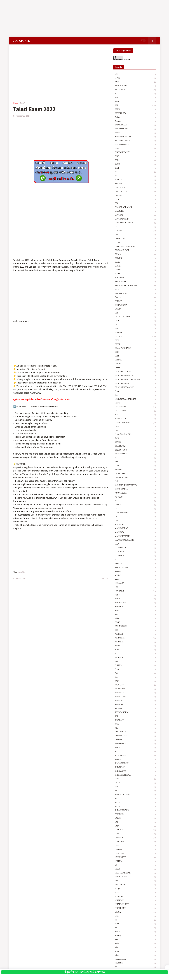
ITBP (135, 466)
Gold (135, 395)
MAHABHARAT (135, 529)
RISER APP (135, 721)
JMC (135, 482)
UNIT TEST (135, 854)
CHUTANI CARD (135, 219)
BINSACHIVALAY (135, 153)
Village (135, 889)
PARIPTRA (135, 642)
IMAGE (135, 442)
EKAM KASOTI (135, 282)
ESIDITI (135, 290)
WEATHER (135, 897)
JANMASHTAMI (135, 478)
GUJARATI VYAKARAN (135, 388)
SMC (135, 779)
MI (135, 560)
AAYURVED (135, 90)
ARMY (135, 110)
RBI (135, 717)
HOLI (135, 415)
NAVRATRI (135, 591)
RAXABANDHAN (135, 713)
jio (135, 928)
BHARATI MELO (135, 145)
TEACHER (135, 830)
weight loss (135, 963)
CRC (135, 235)
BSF (135, 176)
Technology (135, 850)
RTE (135, 728)
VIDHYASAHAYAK (135, 873)
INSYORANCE (135, 454)
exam (135, 924)
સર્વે (135, 967)
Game (135, 392)
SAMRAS (135, 740)
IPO (135, 462)
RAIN (135, 681)
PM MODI (135, 658)
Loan (135, 521)
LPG (135, 517)
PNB (135, 662)
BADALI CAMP (135, 125)
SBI (135, 752)
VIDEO (135, 869)
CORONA (135, 231)
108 (135, 74)
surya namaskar (135, 959)
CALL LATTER (135, 192)
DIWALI (135, 254)
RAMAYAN (135, 693)
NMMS (135, 611)
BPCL (135, 168)
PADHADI (135, 634)
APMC (135, 102)
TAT (135, 822)
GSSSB (135, 368)
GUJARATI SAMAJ (135, 384)
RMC (135, 724)
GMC (135, 329)
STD (135, 799)
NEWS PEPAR (135, 603)
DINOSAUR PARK (135, 250)
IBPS (135, 439)
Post (135, 673)
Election (135, 297)
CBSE (135, 200)
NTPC (135, 619)
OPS (135, 630)
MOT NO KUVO (135, 568)
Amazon (135, 121)
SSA (135, 787)
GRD (135, 352)
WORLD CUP (135, 908)
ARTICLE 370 (135, 114)
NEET (135, 595)
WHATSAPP (135, 901)
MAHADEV (135, 532)
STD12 (135, 807)
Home (16, 103)
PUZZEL (135, 666)
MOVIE (135, 572)
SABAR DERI (135, 732)
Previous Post (20, 578)
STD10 (135, 803)
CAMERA (135, 196)
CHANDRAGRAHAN (135, 207)
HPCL (135, 427)
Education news (135, 294)
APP (135, 106)
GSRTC (135, 364)
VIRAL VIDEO (135, 877)
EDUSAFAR (135, 278)
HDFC (135, 403)
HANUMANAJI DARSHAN (135, 399)
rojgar (135, 955)
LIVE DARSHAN (135, 513)
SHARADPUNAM (135, 764)
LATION (135, 505)
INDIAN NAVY (135, 450)
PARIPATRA (135, 638)
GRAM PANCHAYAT (135, 348)
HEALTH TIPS (135, 407)
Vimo (135, 893)
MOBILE (135, 564)
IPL (135, 458)
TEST (135, 834)
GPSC (135, 341)
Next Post (105, 578)
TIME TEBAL (135, 842)
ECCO (135, 274)
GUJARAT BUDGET (135, 372)
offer (135, 940)
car (135, 920)
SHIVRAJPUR (135, 771)
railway (135, 948)
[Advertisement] (79, 19)
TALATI (23, 103)
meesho (135, 932)
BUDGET (135, 180)
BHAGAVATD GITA (135, 141)
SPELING (135, 783)
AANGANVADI (135, 86)
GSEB (135, 356)
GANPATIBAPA (135, 305)
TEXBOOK (135, 838)
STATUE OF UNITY (135, 795)
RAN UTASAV (135, 697)
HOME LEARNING (135, 423)
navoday (135, 936)
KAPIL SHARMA (135, 489)
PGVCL (135, 650)
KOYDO (135, 501)
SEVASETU (135, 760)
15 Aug (135, 78)
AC (135, 94)
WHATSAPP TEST (135, 904)
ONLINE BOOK (135, 626)
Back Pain (135, 184)
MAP (135, 544)
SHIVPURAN (135, 767)
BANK (135, 133)
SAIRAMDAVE (135, 736)
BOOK (135, 164)
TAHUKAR (135, 814)
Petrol (135, 670)
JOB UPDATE (22, 41)
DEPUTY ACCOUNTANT (135, 247)
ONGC (135, 623)
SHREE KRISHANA (135, 775)
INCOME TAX (135, 446)
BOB (135, 161)
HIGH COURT (135, 411)
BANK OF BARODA (135, 137)
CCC (135, 204)
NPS (135, 615)
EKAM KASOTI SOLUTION (135, 286)
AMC (135, 98)
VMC (135, 881)
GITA (135, 321)
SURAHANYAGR (135, 810)
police (135, 944)
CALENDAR (135, 188)
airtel (135, 916)
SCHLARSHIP (135, 756)
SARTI (135, 748)
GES (135, 313)
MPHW (135, 576)
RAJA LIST (135, 685)
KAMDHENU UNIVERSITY (135, 486)
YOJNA (135, 912)
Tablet (135, 846)
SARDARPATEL (135, 744)
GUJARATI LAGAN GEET (135, 376)
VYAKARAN (135, 885)
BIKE (135, 149)
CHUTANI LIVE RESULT (135, 223)
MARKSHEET (135, 548)
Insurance (135, 470)
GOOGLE (135, 333)
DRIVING (135, 258)
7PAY (135, 82)
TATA (135, 826)
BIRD (135, 157)
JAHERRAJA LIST (135, 474)
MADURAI (135, 525)
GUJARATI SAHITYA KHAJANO (135, 380)
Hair (135, 431)
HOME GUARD (135, 419)
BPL (135, 172)
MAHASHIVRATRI (135, 536)
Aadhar (135, 117)
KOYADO (135, 497)
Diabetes (135, 266)
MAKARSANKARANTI (135, 540)
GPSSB (135, 345)
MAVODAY (135, 552)
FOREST (135, 301)
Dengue (135, 262)
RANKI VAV (135, 705)
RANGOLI (135, 701)
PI (135, 654)
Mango (135, 579)
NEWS (135, 599)
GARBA (135, 309)
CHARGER (135, 211)
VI (135, 865)
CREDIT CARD (135, 239)
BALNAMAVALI (135, 129)
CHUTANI (135, 215)
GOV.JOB (135, 337)
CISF (135, 227)
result (135, 952)
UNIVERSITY (135, 857)
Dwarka (135, 270)
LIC (135, 509)
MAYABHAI (135, 556)
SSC (135, 791)
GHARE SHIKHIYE (135, 317)
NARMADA (135, 583)
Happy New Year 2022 (135, 435)
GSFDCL (135, 360)
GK (135, 325)
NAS (135, 587)
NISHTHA (135, 607)
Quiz (135, 677)
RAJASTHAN (135, 689)
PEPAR (135, 646)
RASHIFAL (135, 709)
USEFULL (135, 861)
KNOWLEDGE (135, 493)
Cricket (135, 243)
